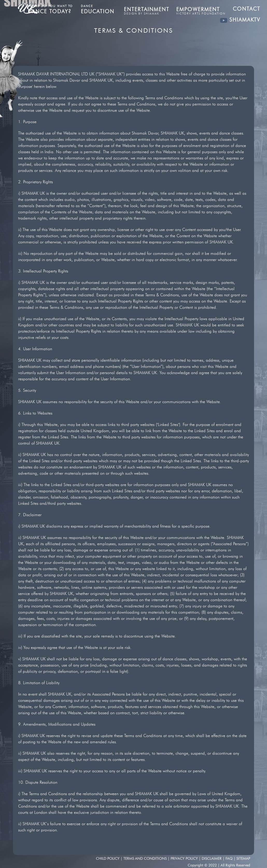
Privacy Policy (185, 859)
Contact (247, 9)
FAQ (230, 859)
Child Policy (108, 859)
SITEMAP (243, 859)
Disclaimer (212, 859)
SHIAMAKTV (240, 20)
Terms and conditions (145, 859)
